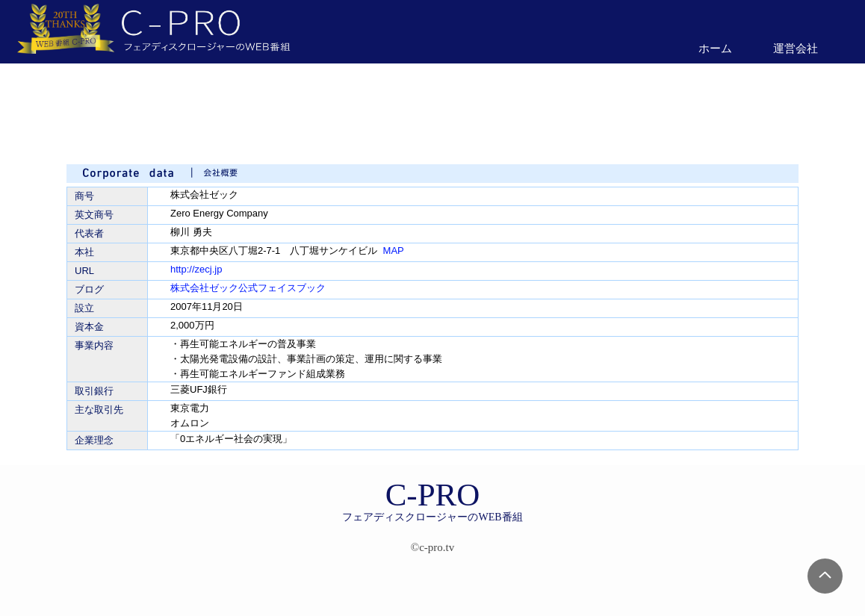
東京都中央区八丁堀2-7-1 (225, 251)
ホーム (715, 48)
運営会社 (796, 48)
